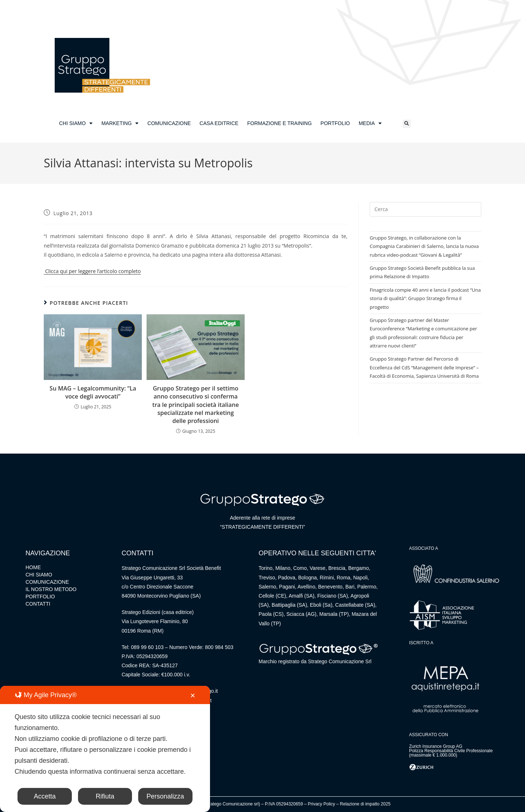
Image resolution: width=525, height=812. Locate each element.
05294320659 (152, 656)
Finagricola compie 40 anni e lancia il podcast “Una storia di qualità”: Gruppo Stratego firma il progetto (425, 298)
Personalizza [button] (165, 796)
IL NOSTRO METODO (51, 589)
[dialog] (105, 749)
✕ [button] (193, 696)
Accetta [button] (45, 796)
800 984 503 (219, 647)
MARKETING (120, 123)
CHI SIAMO (76, 123)
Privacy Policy (321, 804)
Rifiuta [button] (105, 796)
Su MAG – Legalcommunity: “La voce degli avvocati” (93, 392)
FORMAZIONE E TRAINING (279, 123)
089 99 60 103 (147, 647)
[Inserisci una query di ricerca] (425, 209)
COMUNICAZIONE (169, 123)
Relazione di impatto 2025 (365, 804)
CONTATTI (38, 604)
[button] (407, 124)
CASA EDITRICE (219, 123)
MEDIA (370, 123)
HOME (33, 567)
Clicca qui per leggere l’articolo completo (92, 271)
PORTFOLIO (335, 123)
